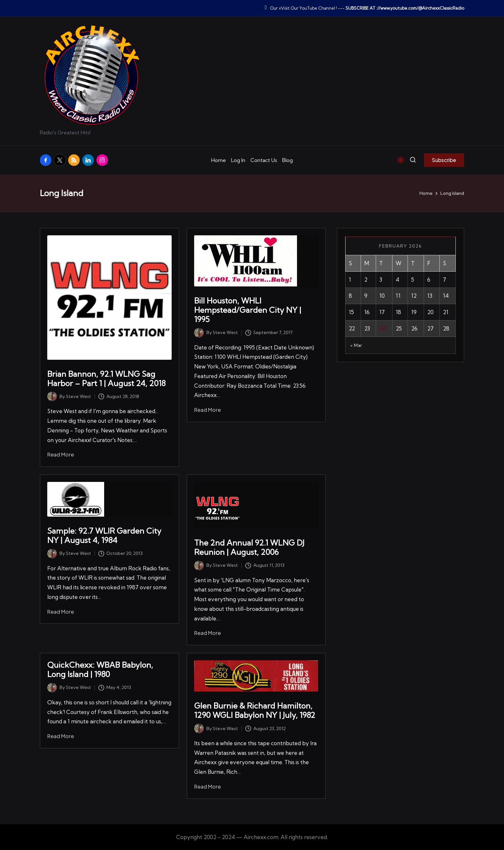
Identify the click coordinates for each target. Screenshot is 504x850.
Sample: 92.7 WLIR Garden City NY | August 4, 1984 (104, 535)
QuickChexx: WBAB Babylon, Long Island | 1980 (100, 669)
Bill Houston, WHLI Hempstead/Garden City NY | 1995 (248, 310)
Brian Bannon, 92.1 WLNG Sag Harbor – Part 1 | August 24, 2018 (106, 379)
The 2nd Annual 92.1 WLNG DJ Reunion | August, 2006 (249, 547)
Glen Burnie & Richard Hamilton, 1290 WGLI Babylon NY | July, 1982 (255, 710)
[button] (444, 160)
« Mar (356, 345)
